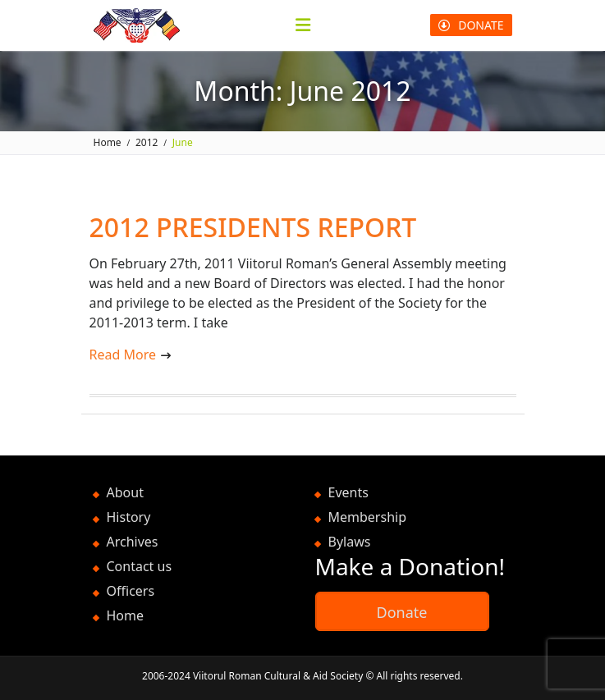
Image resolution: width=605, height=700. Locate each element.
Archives (133, 542)
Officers (131, 591)
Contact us (140, 566)
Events (348, 492)
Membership (368, 517)
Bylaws (350, 542)
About (125, 492)
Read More (123, 355)
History (129, 517)
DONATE (471, 25)
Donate (402, 612)
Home (126, 615)
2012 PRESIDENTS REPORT (253, 227)
